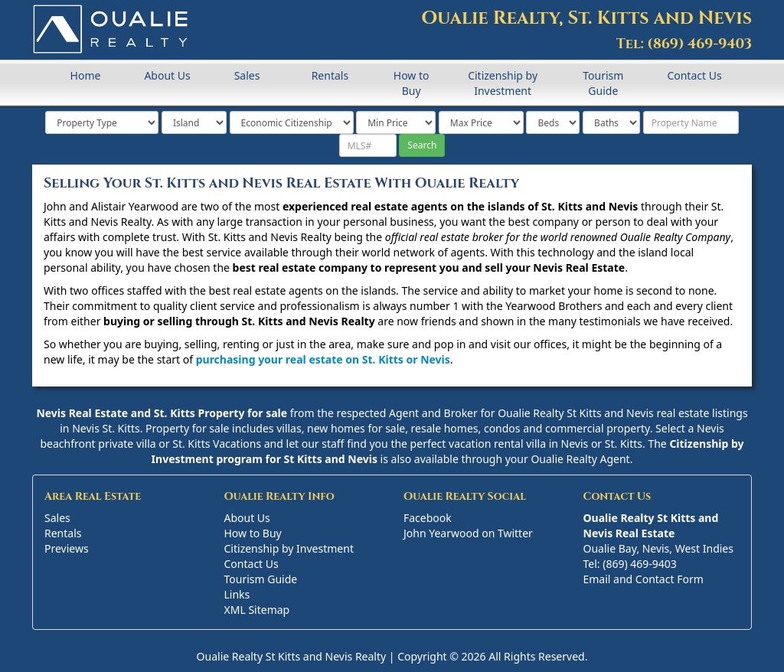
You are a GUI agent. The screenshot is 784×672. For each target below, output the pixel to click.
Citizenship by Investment (503, 83)
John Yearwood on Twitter (468, 533)
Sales (247, 75)
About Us (167, 75)
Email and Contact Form (644, 579)
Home (86, 75)
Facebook (428, 518)
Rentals (330, 75)
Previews (67, 548)
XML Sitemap (257, 610)
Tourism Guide (603, 83)
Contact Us (694, 75)
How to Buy (412, 83)
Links (237, 594)
